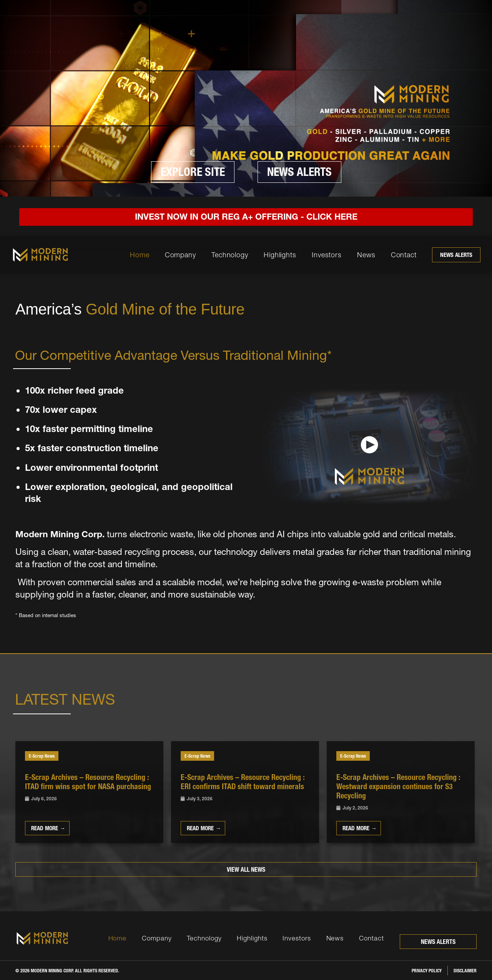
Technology (230, 255)
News (366, 255)
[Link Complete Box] (89, 792)
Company (180, 255)
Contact (404, 255)
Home (140, 255)
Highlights (280, 255)
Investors (327, 255)
